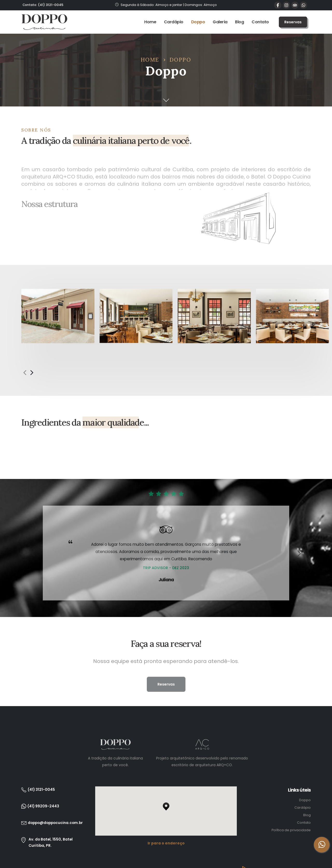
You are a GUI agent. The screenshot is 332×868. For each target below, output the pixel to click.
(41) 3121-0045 (43, 5)
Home (150, 22)
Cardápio (174, 22)
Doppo (198, 22)
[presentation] (25, 354)
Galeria (220, 22)
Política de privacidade (291, 812)
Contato (260, 22)
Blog (239, 22)
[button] (293, 22)
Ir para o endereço (166, 825)
